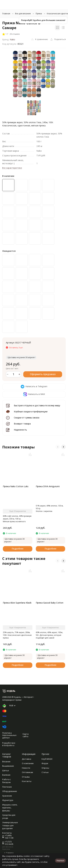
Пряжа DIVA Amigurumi (48, 486)
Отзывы (26, 777)
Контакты (27, 781)
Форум (45, 763)
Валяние (6, 775)
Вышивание (8, 766)
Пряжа (39, 13)
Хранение (7, 796)
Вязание (6, 762)
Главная (6, 13)
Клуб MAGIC (47, 759)
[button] (58, 447)
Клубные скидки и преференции (31, 412)
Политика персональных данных (9, 735)
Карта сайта (26, 735)
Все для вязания (23, 13)
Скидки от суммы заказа (27, 418)
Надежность (20, 430)
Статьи (45, 772)
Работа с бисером (6, 781)
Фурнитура (8, 800)
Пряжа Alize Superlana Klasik (17, 603)
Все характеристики (12, 168)
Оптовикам (27, 772)
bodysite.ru (9, 745)
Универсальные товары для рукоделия (10, 825)
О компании (28, 763)
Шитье (6, 770)
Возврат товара (22, 424)
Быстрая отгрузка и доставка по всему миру (37, 405)
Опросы (45, 768)
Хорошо (60, 860)
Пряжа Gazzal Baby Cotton (50, 603)
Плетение (7, 787)
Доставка (27, 759)
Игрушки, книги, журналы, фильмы (10, 808)
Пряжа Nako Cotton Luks (16, 486)
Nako (12, 39)
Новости (26, 768)
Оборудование (10, 791)
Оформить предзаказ (43, 374)
